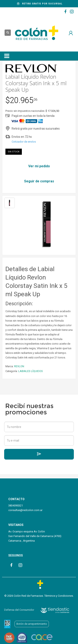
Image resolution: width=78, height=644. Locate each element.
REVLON (19, 366)
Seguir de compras (39, 181)
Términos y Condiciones (59, 596)
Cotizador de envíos (24, 142)
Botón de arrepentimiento (32, 624)
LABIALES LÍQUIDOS (31, 371)
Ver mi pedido (39, 166)
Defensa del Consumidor (19, 610)
